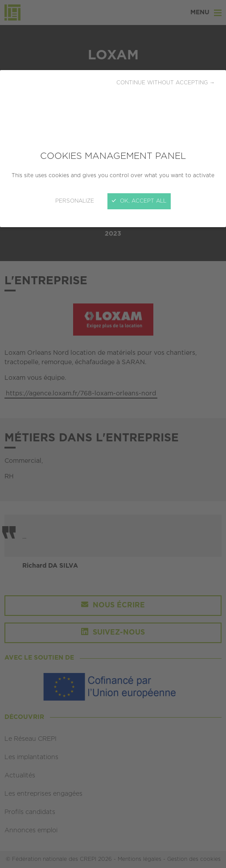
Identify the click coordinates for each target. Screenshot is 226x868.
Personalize (75, 201)
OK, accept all (139, 201)
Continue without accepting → (166, 83)
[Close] (113, 434)
